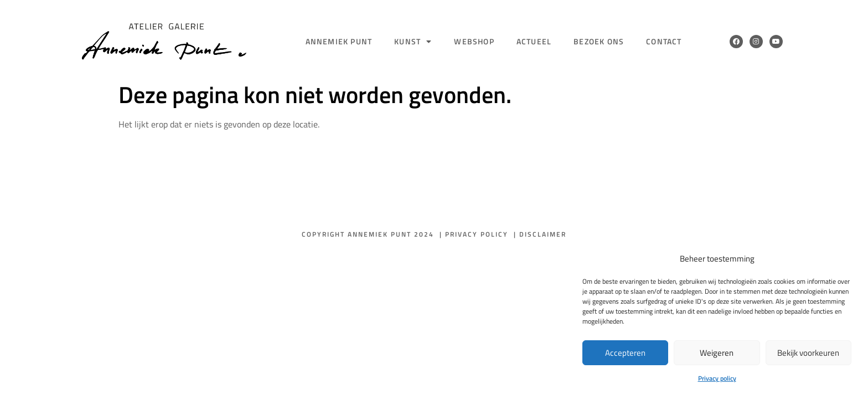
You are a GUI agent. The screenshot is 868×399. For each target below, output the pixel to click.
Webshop (474, 41)
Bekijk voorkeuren (808, 353)
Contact (664, 41)
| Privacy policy (474, 234)
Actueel (534, 41)
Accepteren (625, 353)
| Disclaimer (540, 234)
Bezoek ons (599, 41)
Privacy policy (717, 378)
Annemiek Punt (339, 41)
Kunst (413, 42)
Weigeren (717, 353)
